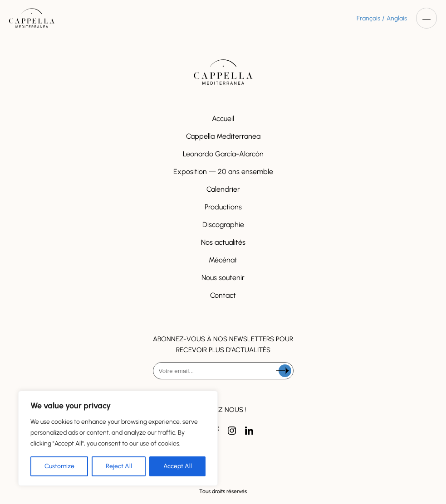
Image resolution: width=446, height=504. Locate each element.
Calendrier (223, 189)
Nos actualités (223, 242)
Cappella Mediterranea (223, 136)
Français (368, 18)
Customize (59, 466)
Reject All (119, 466)
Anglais (397, 18)
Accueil (223, 119)
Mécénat (223, 260)
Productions (223, 207)
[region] (118, 438)
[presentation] (223, 403)
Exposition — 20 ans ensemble (223, 172)
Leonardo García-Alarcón (223, 154)
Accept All (178, 466)
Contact (223, 295)
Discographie (223, 225)
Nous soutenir (223, 278)
